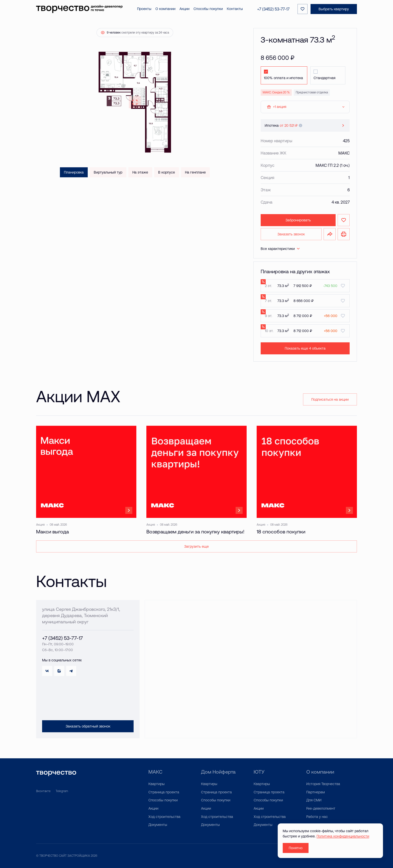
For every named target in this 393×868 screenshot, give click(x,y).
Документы (158, 825)
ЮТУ (259, 772)
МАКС (155, 772)
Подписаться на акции (330, 399)
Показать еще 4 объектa (305, 348)
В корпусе (167, 172)
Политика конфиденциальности (343, 836)
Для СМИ (314, 800)
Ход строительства (164, 817)
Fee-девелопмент (321, 808)
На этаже (140, 172)
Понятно (296, 848)
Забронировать (298, 220)
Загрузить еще (197, 546)
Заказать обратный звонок (88, 726)
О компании (320, 772)
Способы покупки (163, 800)
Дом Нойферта (218, 772)
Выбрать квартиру (334, 9)
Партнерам (316, 792)
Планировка (74, 172)
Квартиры (157, 784)
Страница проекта (164, 792)
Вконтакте (43, 791)
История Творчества (323, 784)
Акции (153, 808)
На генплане (195, 172)
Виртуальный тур (108, 172)
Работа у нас (317, 817)
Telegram (62, 791)
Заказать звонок (291, 234)
